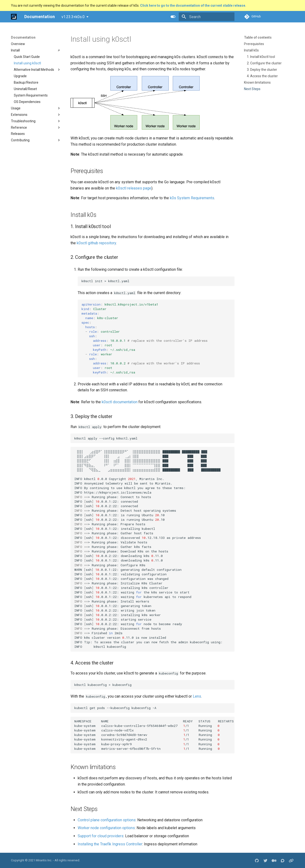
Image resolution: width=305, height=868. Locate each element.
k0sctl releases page (134, 188)
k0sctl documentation (120, 402)
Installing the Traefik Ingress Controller (110, 844)
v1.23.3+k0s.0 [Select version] (73, 17)
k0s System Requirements (192, 198)
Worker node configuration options (106, 828)
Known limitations (257, 82)
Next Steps (252, 89)
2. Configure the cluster (264, 63)
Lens (197, 696)
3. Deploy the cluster (262, 70)
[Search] (207, 17)
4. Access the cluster (262, 76)
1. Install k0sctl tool (261, 57)
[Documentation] (14, 17)
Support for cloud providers (101, 836)
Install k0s (251, 50)
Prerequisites (254, 44)
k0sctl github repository (96, 243)
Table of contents (258, 37)
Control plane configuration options (107, 820)
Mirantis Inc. (44, 860)
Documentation (23, 37)
